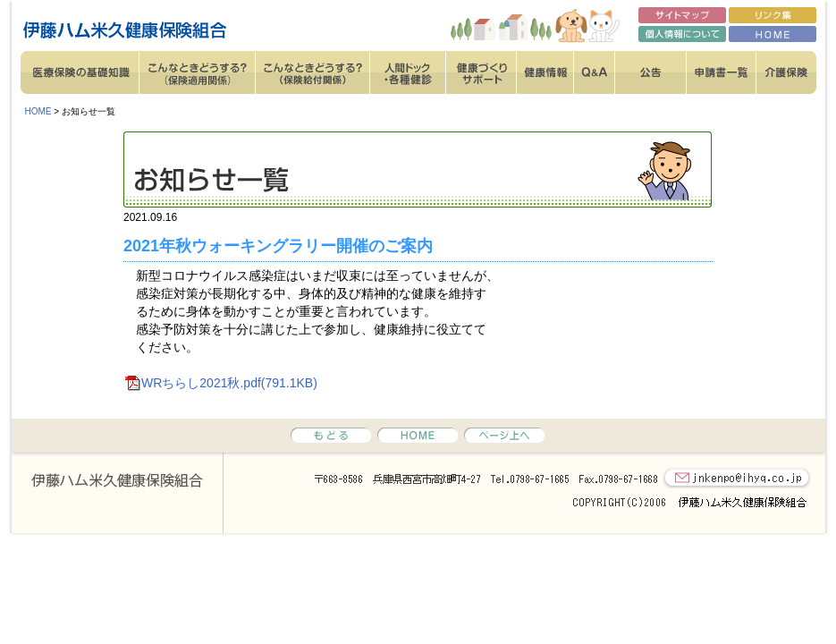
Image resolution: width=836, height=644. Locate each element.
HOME (38, 111)
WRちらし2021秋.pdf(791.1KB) (229, 383)
